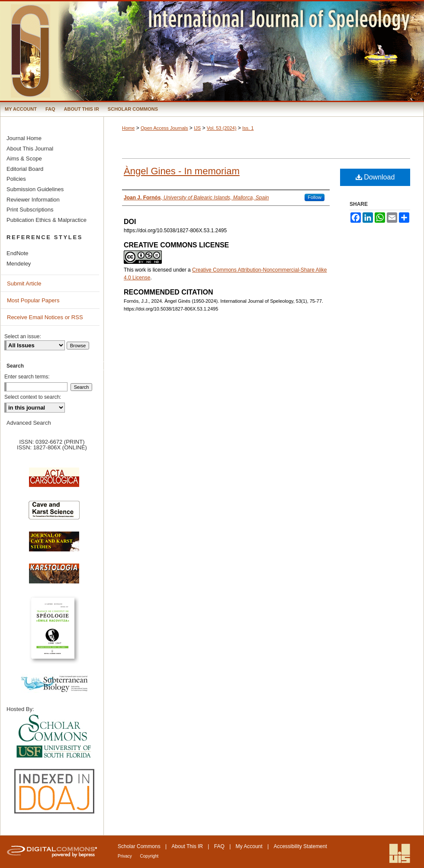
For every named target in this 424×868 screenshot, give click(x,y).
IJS (197, 128)
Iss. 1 (248, 128)
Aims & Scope (24, 159)
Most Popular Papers (33, 300)
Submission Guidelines (35, 189)
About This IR (187, 846)
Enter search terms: (27, 377)
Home (128, 128)
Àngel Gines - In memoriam (182, 171)
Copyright (149, 856)
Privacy (125, 856)
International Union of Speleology (400, 854)
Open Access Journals (164, 128)
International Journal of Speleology (212, 51)
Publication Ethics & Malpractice (47, 220)
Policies (16, 179)
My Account (249, 846)
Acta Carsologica (54, 482)
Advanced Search (29, 423)
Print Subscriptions (30, 210)
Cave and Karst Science (54, 514)
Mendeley (19, 264)
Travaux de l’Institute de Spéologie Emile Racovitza (54, 633)
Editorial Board (25, 169)
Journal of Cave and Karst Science (54, 546)
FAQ (219, 846)
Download (375, 177)
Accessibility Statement (300, 846)
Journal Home (24, 138)
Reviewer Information (33, 200)
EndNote (18, 253)
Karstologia (54, 578)
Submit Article (24, 283)
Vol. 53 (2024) (222, 128)
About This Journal (30, 149)
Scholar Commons (139, 846)
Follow (315, 197)
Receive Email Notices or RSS (45, 317)
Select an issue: (23, 336)
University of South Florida (54, 737)
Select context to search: (33, 397)
